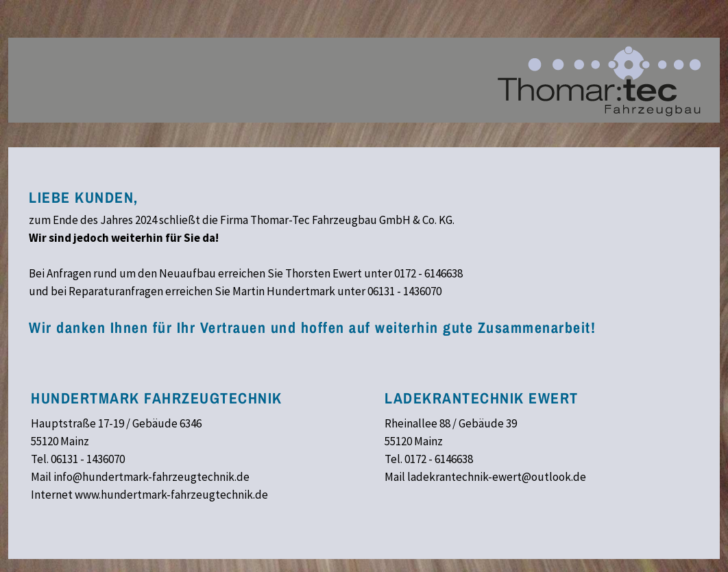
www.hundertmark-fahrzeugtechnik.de (171, 495)
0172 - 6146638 (428, 273)
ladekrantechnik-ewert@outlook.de (497, 477)
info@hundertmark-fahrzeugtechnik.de (151, 477)
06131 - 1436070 (404, 291)
